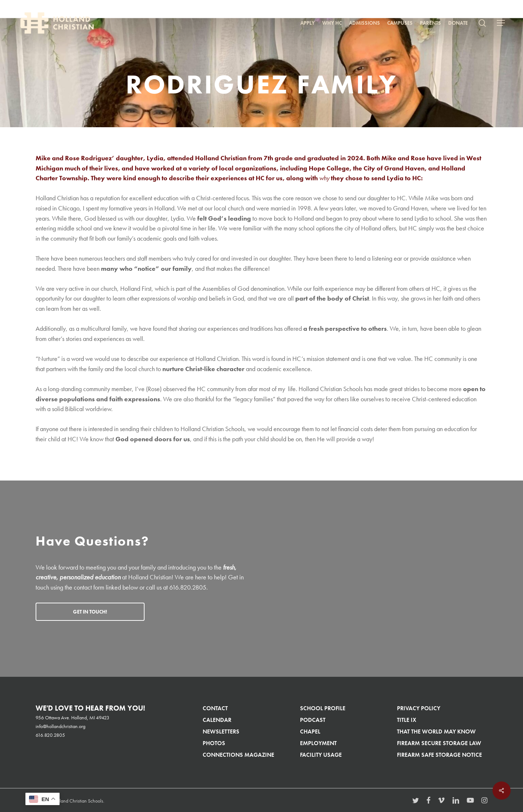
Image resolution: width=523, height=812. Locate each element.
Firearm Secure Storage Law (439, 743)
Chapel (310, 731)
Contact (215, 708)
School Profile (323, 708)
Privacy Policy (419, 708)
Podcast (313, 720)
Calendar (217, 720)
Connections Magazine (238, 755)
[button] (501, 23)
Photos (214, 743)
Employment (318, 743)
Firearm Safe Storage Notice (439, 755)
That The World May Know (436, 731)
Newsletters (221, 731)
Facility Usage (321, 755)
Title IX (407, 720)
